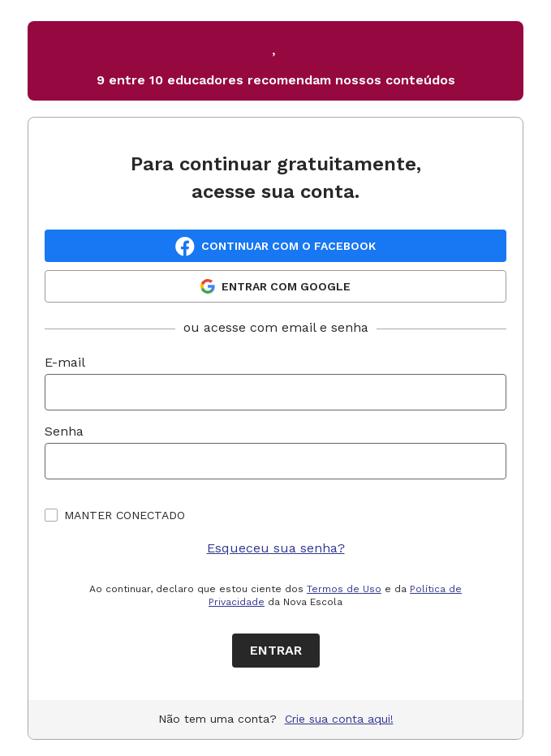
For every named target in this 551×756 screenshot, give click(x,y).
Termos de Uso (344, 589)
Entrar (276, 650)
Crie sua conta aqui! (339, 719)
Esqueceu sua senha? (276, 548)
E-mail (65, 362)
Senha (64, 431)
